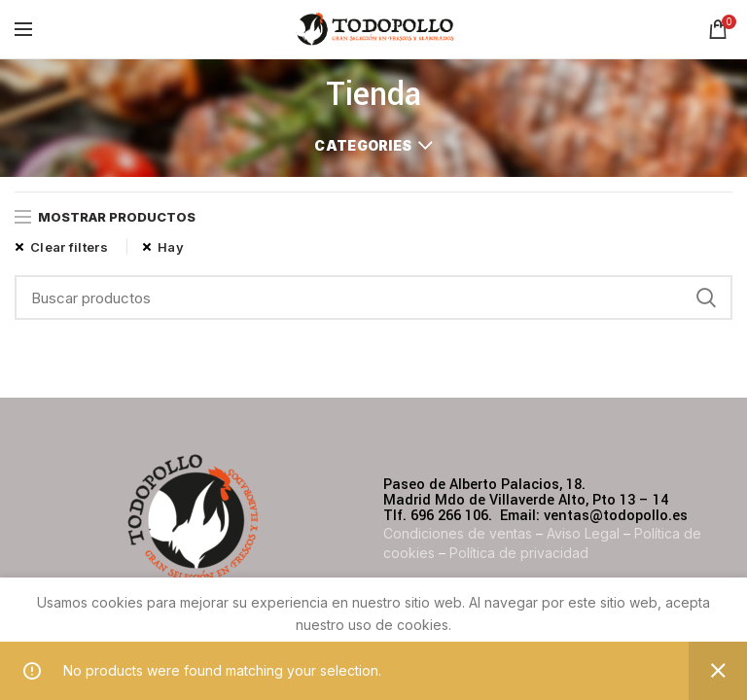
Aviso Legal (583, 533)
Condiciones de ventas (458, 533)
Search (706, 297)
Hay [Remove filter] (171, 247)
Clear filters (69, 247)
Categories (363, 145)
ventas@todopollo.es (616, 516)
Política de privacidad (519, 553)
